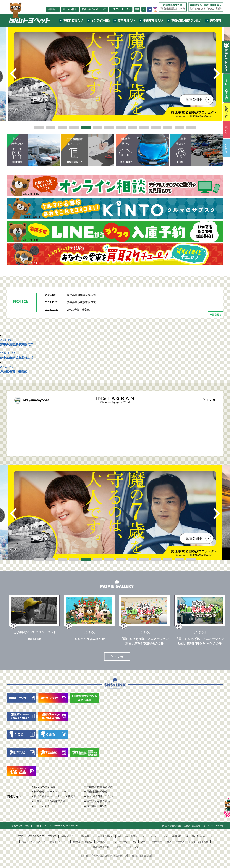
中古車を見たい (106, 842)
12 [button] (168, 127)
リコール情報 (121, 847)
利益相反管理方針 (100, 853)
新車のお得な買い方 (83, 847)
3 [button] (62, 127)
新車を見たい (87, 842)
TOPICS (52, 842)
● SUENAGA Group (45, 790)
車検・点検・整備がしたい (131, 842)
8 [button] (121, 127)
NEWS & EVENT (36, 842)
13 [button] (179, 127)
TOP (21, 842)
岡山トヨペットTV (59, 847)
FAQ (134, 847)
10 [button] (144, 127)
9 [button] (133, 127)
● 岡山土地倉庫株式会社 (108, 790)
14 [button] (191, 127)
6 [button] (97, 127)
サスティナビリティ (158, 842)
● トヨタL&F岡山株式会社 (109, 801)
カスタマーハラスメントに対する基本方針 (188, 847)
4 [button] (74, 127)
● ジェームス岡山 (44, 812)
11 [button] (156, 127)
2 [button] (51, 127)
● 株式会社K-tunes (104, 812)
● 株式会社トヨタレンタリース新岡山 (57, 801)
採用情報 (177, 842)
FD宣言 (117, 853)
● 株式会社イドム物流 (106, 806)
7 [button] (109, 127)
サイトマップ (132, 853)
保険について (103, 847)
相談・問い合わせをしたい (199, 842)
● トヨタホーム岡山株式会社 (51, 806)
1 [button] (39, 127)
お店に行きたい (68, 842)
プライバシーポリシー (152, 847)
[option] (115, 74)
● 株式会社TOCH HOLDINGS (52, 795)
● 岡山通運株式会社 (105, 795)
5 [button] (86, 127)
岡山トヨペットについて (34, 847)
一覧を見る (216, 317)
